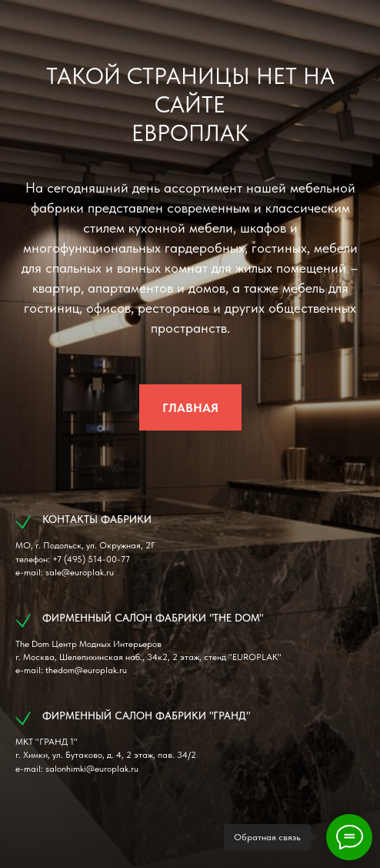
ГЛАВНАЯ (190, 408)
